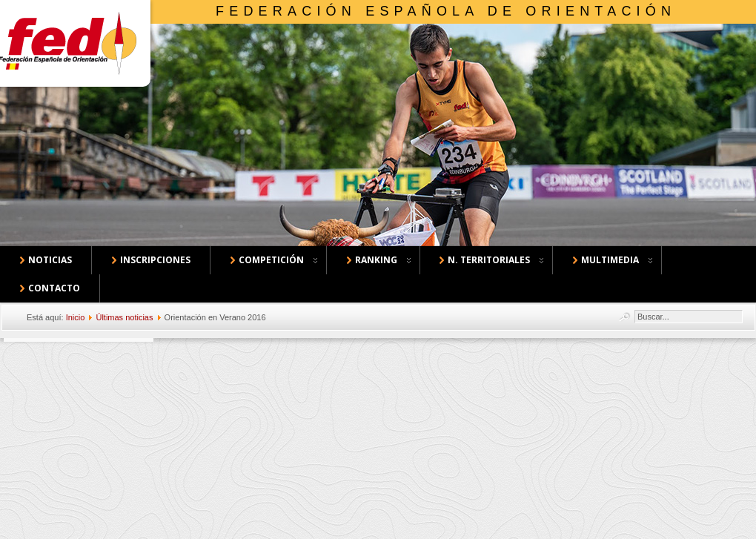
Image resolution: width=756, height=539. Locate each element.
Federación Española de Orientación (446, 11)
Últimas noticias (124, 317)
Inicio (76, 317)
